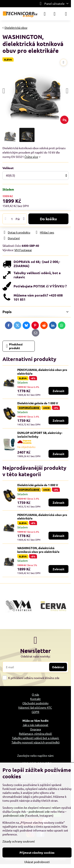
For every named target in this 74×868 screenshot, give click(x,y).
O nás (35, 694)
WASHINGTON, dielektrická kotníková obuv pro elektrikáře (38, 550)
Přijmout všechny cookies (37, 852)
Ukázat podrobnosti (37, 862)
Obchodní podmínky (35, 703)
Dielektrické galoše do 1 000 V (38, 403)
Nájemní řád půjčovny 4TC (35, 707)
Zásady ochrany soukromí (19, 841)
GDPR (35, 712)
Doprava (36, 729)
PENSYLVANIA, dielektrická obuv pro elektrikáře (42, 372)
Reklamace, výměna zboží (35, 734)
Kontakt (35, 699)
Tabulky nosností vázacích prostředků (36, 742)
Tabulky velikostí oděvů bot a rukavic (36, 738)
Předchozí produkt (14, 346)
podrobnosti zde (39, 811)
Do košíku (48, 219)
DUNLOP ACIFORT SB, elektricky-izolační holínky (40, 435)
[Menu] (66, 14)
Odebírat (58, 667)
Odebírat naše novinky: (36, 656)
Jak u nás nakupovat (35, 725)
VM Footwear (23, 250)
